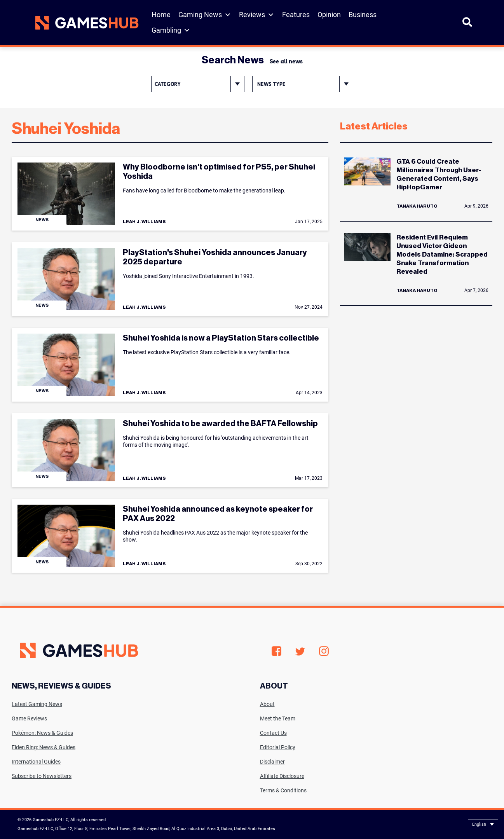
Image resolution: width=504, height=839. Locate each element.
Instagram (324, 651)
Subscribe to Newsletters (42, 776)
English (479, 824)
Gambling (171, 30)
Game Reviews (29, 718)
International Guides (36, 762)
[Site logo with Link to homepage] (84, 23)
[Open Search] (467, 25)
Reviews (257, 15)
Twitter (300, 651)
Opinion (329, 15)
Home (161, 15)
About (267, 704)
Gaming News (205, 15)
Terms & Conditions (283, 790)
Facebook (276, 651)
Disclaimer (272, 762)
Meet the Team (278, 718)
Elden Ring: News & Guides (44, 747)
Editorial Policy (278, 747)
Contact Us (273, 733)
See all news (286, 61)
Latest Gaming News (37, 704)
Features (296, 15)
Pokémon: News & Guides (42, 733)
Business (363, 15)
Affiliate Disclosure (282, 776)
